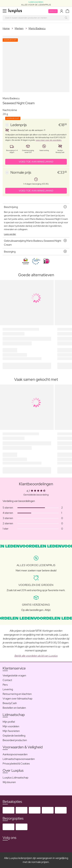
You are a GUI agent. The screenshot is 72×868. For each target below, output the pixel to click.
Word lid (53, 11)
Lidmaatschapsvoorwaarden (19, 759)
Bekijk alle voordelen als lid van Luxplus (36, 656)
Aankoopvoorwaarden (15, 754)
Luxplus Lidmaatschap (15, 778)
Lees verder (10, 234)
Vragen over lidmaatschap (17, 699)
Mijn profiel (9, 722)
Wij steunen (9, 782)
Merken (19, 28)
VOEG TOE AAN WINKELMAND (36, 162)
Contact (7, 680)
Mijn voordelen (11, 726)
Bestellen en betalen (14, 708)
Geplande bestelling (14, 736)
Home (6, 28)
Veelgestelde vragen (14, 675)
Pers (5, 685)
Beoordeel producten (15, 740)
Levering (8, 689)
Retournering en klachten (17, 694)
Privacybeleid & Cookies (16, 764)
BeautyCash (10, 703)
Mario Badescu (37, 28)
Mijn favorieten (11, 731)
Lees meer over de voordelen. (49, 140)
